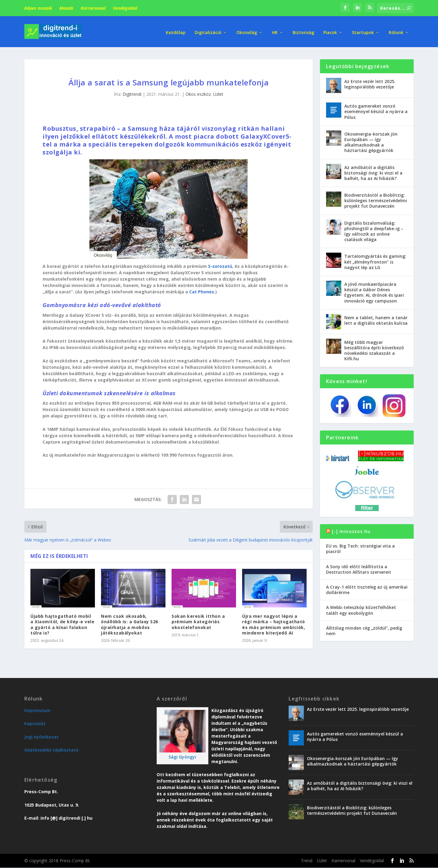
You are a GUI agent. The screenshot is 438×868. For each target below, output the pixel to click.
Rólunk (396, 30)
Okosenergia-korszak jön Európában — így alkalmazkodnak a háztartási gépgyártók (371, 140)
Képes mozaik (38, 8)
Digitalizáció (208, 30)
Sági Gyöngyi (182, 754)
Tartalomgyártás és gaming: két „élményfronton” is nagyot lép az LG (375, 259)
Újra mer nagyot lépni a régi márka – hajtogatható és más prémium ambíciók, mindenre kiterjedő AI (274, 622)
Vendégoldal (125, 8)
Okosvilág (247, 30)
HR (275, 30)
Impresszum (37, 708)
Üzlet (218, 92)
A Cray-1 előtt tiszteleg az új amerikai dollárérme (367, 587)
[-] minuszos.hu (351, 529)
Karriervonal (93, 8)
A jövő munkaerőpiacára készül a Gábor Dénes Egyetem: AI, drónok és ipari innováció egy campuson (374, 290)
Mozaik (66, 8)
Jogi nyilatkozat (42, 734)
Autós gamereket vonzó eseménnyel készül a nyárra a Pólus (376, 109)
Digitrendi (132, 92)
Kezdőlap (176, 30)
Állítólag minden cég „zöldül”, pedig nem (364, 628)
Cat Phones (202, 289)
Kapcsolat (35, 721)
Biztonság (303, 30)
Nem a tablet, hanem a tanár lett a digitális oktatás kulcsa (376, 318)
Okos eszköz (198, 92)
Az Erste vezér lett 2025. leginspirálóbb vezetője (370, 82)
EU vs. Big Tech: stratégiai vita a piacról (360, 546)
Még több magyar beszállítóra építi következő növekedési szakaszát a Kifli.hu (374, 348)
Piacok (330, 30)
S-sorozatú (220, 264)
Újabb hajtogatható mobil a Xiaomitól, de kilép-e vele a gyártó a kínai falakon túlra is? (62, 622)
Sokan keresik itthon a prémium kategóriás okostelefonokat (198, 619)
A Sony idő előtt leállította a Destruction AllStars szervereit (359, 567)
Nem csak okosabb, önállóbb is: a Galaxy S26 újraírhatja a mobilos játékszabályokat (130, 622)
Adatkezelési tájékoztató (51, 747)
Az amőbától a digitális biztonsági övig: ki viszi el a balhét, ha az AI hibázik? (373, 170)
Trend (307, 858)
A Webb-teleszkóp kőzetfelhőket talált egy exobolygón (361, 608)
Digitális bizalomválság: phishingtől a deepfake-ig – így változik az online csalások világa (374, 229)
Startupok (363, 30)
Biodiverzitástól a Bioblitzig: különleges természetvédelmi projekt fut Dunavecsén (376, 198)
